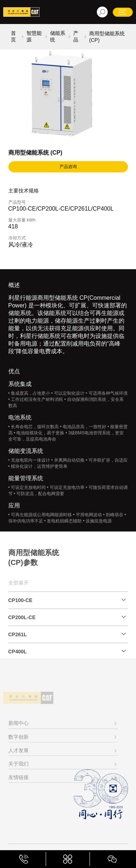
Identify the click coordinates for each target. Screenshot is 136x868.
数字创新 (18, 754)
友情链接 (18, 795)
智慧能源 (34, 36)
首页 (13, 36)
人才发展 (18, 768)
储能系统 (58, 36)
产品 (76, 36)
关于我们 (18, 781)
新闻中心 (18, 741)
